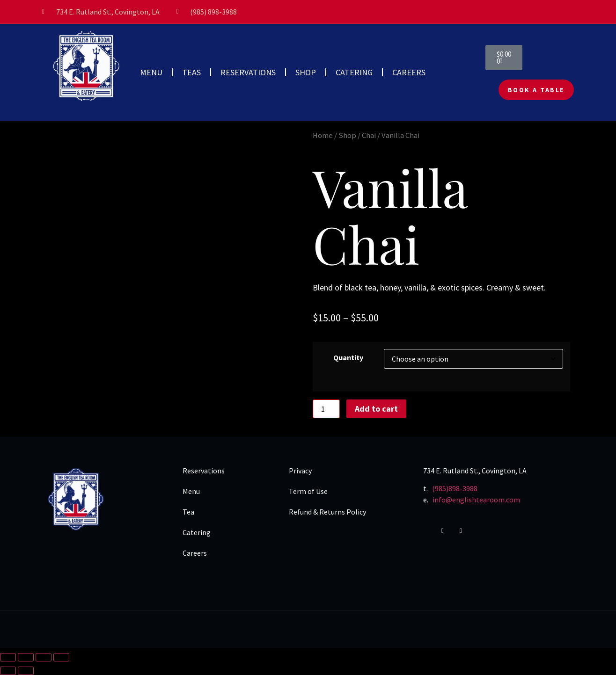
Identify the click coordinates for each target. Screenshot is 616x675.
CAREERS (409, 72)
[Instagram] (448, 531)
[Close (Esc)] (61, 657)
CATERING (354, 72)
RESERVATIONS (248, 72)
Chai (369, 135)
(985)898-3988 (455, 488)
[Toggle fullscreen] (26, 657)
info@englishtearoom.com (476, 500)
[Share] (44, 657)
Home (323, 135)
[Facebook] (430, 531)
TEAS (191, 72)
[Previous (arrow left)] (8, 671)
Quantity (348, 357)
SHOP (306, 72)
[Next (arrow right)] (26, 671)
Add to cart (376, 409)
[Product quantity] (326, 409)
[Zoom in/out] (8, 657)
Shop (347, 135)
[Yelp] (467, 531)
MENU (151, 72)
